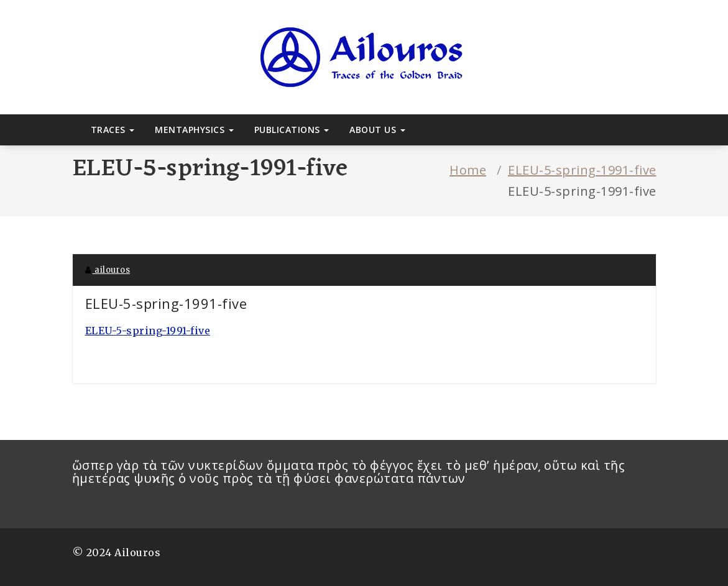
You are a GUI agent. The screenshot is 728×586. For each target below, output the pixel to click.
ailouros (108, 270)
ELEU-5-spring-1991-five (582, 170)
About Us (377, 130)
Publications (292, 130)
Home (468, 170)
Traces (113, 130)
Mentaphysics (194, 130)
